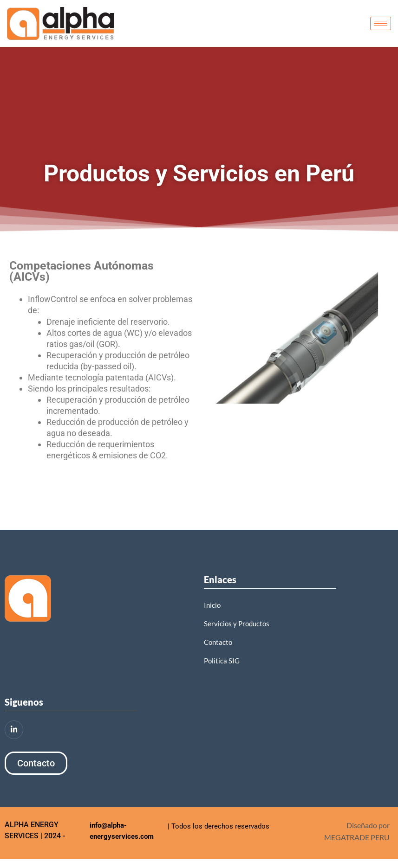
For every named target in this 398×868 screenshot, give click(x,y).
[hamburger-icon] (381, 23)
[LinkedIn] (14, 730)
